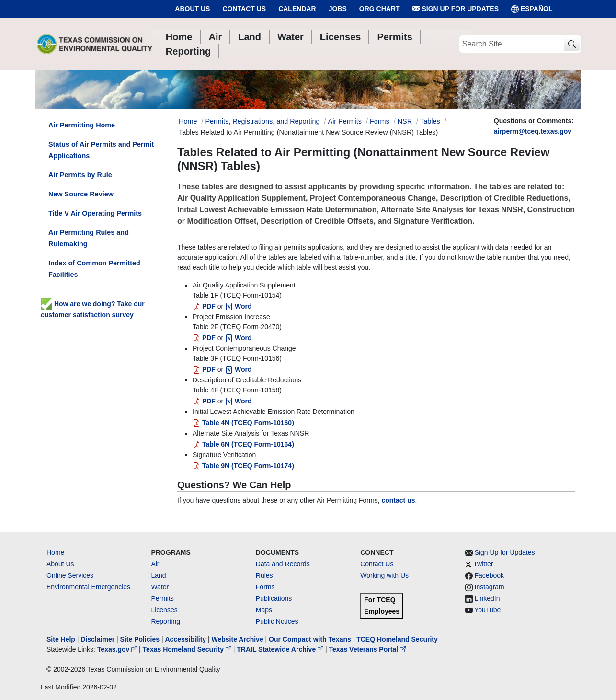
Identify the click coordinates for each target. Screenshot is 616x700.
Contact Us (244, 9)
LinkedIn (487, 598)
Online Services (70, 575)
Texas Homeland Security (188, 649)
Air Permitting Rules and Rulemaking (89, 238)
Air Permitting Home (82, 125)
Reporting (165, 621)
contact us (398, 500)
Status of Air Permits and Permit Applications (101, 150)
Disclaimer (97, 639)
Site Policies (140, 639)
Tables (430, 121)
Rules (264, 575)
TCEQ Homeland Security (397, 639)
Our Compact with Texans (310, 639)
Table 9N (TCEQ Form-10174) (243, 466)
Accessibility (186, 639)
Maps (264, 610)
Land (158, 575)
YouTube (487, 610)
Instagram (490, 587)
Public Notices (277, 621)
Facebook (489, 575)
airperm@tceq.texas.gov (533, 131)
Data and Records (283, 564)
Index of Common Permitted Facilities (94, 269)
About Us (192, 9)
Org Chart (380, 9)
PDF (204, 306)
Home (55, 552)
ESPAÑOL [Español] (532, 9)
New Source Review (81, 194)
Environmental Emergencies (88, 587)
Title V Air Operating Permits (95, 213)
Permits (162, 598)
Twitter (483, 564)
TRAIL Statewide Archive (281, 649)
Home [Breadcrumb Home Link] (188, 121)
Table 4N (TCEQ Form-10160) (243, 423)
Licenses (164, 610)
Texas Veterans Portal (367, 649)
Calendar (297, 9)
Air (155, 564)
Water (160, 587)
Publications (274, 598)
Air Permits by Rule (80, 175)
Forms (380, 121)
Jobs (338, 9)
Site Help (61, 639)
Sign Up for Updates (456, 9)
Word (238, 306)
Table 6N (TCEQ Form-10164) (243, 444)
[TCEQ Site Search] (572, 44)
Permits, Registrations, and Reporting (262, 121)
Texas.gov (118, 649)
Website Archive (238, 639)
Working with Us (384, 575)
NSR (405, 121)
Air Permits (345, 121)
